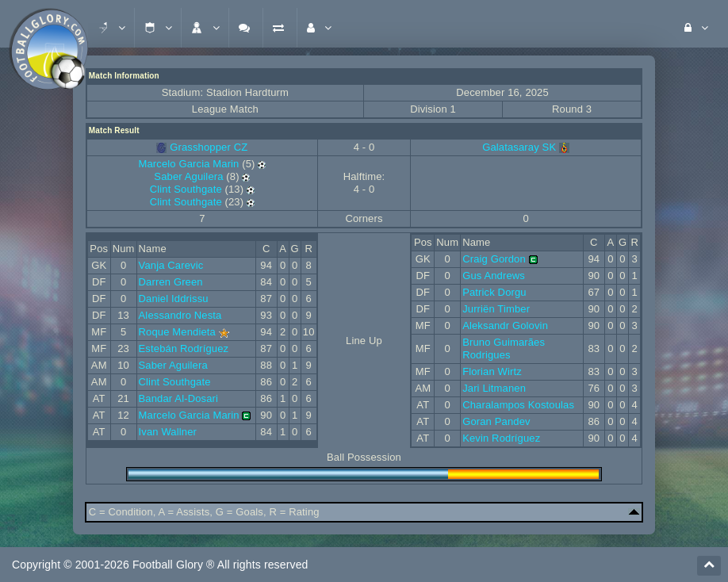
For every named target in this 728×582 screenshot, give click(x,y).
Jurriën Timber (496, 309)
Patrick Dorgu (494, 292)
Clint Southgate (186, 189)
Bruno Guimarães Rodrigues (504, 348)
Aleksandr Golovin (505, 325)
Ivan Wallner (168, 432)
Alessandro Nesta (180, 315)
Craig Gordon (494, 259)
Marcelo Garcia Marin (188, 164)
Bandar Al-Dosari (179, 398)
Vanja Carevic (171, 265)
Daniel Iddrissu (174, 299)
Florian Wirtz (492, 371)
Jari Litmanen (494, 388)
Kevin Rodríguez (501, 438)
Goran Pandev (496, 421)
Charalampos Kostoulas (518, 405)
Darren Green (171, 282)
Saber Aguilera (188, 176)
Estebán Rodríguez (184, 348)
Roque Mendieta (177, 332)
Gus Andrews (494, 276)
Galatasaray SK (526, 147)
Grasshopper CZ (209, 147)
